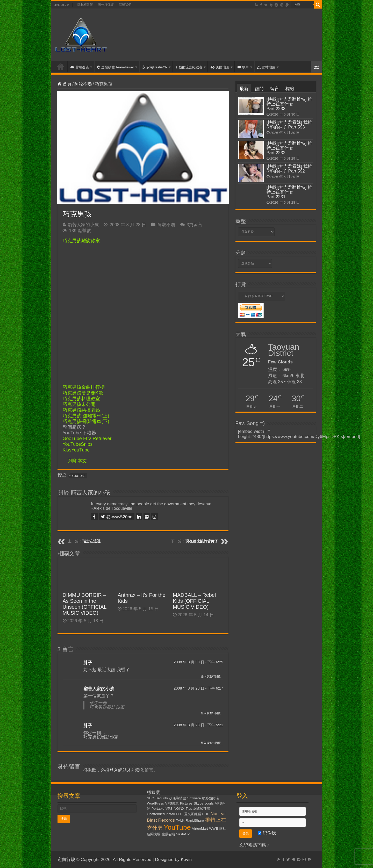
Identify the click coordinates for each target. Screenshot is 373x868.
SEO (150, 798)
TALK (180, 820)
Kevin (186, 860)
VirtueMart (200, 828)
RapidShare (195, 820)
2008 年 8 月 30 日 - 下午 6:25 (198, 662)
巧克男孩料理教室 (81, 399)
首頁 (61, 67)
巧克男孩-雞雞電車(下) (86, 421)
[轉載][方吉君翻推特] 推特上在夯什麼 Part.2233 (289, 104)
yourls (209, 803)
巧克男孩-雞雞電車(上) (86, 416)
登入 (114, 770)
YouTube (79, 476)
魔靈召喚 (168, 834)
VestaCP (183, 834)
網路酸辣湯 (202, 809)
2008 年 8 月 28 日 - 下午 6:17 (198, 688)
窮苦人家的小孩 (83, 225)
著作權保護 (106, 5)
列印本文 (77, 461)
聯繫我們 (125, 5)
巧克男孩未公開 (79, 404)
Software (194, 798)
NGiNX (179, 809)
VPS (169, 809)
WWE (213, 828)
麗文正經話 (193, 814)
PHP (206, 814)
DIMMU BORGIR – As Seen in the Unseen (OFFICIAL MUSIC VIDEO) (85, 604)
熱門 (259, 89)
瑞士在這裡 (91, 541)
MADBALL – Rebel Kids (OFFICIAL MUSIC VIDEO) (194, 601)
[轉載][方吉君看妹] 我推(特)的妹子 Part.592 (289, 169)
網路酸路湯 (210, 798)
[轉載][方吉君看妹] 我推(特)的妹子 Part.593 (289, 125)
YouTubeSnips (78, 444)
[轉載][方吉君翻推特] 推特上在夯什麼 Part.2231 (289, 192)
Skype (199, 803)
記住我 (267, 833)
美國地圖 (220, 67)
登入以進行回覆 (211, 676)
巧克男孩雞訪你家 (81, 241)
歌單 (243, 67)
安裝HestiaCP (155, 67)
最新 (244, 89)
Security (162, 798)
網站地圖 (266, 67)
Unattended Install (161, 814)
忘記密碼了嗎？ (255, 845)
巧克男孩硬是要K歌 (83, 393)
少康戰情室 (178, 798)
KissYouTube (76, 450)
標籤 (290, 89)
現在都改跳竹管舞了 (202, 541)
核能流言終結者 (189, 67)
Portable (158, 809)
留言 (275, 89)
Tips (189, 809)
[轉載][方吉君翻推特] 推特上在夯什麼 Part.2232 (289, 148)
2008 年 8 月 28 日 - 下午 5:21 (198, 725)
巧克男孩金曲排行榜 (84, 387)
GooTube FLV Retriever (87, 439)
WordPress (155, 803)
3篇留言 (195, 225)
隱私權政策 (85, 5)
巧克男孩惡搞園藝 (81, 410)
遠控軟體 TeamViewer (116, 67)
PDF (179, 814)
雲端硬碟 (80, 67)
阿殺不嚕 (83, 84)
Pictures (186, 803)
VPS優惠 (172, 803)
